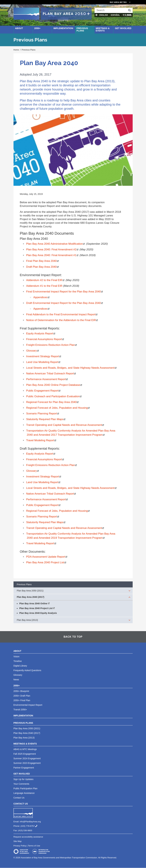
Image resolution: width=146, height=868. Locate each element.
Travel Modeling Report (41, 440)
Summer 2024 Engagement (27, 758)
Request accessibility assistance (28, 837)
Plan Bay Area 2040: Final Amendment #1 (53, 255)
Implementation (63, 28)
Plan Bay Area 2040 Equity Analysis (38, 613)
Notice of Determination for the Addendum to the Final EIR (62, 320)
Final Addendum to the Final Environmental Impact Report (62, 314)
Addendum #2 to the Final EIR (46, 280)
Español (115, 15)
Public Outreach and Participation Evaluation (54, 396)
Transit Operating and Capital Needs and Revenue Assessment (65, 425)
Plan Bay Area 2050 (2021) (30, 591)
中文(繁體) (127, 15)
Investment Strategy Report (44, 477)
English (104, 15)
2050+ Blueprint (21, 691)
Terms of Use (34, 846)
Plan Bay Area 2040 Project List (46, 562)
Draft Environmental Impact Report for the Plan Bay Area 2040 (65, 303)
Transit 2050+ (20, 710)
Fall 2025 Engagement (25, 754)
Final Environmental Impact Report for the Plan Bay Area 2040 (65, 292)
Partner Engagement (24, 768)
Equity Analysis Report (41, 333)
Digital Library (20, 666)
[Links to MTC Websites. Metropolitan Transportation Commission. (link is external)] (102, 2)
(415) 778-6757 (30, 826)
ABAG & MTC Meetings (25, 749)
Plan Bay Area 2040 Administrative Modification (56, 244)
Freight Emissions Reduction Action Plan (52, 465)
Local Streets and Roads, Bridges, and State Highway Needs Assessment (72, 488)
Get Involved (123, 28)
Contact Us (19, 798)
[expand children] (129, 591)
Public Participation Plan (25, 788)
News (16, 680)
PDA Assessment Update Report (47, 557)
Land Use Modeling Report (44, 482)
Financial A (45, 459)
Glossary (33, 471)
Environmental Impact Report (28, 705)
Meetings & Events (103, 29)
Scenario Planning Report (43, 517)
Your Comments (21, 784)
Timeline (18, 661)
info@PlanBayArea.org (30, 822)
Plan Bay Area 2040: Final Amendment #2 (53, 250)
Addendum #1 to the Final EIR (45, 286)
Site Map (18, 841)
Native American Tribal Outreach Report (51, 494)
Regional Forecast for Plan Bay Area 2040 (53, 402)
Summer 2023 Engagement (27, 763)
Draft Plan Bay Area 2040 (43, 267)
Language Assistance (24, 793)
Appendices (42, 297)
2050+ (37, 28)
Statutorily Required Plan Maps (46, 522)
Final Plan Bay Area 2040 (43, 261)
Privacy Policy (20, 846)
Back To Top (73, 637)
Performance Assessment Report (47, 499)
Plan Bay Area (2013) (27, 620)
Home (16, 50)
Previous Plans (82, 29)
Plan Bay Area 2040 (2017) (31, 597)
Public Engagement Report (44, 505)
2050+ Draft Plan (22, 696)
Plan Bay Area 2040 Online (33, 603)
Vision (17, 657)
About (19, 28)
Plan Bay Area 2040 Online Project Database (54, 385)
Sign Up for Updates (24, 779)
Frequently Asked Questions (27, 670)
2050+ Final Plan (22, 700)
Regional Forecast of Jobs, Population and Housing (58, 511)
